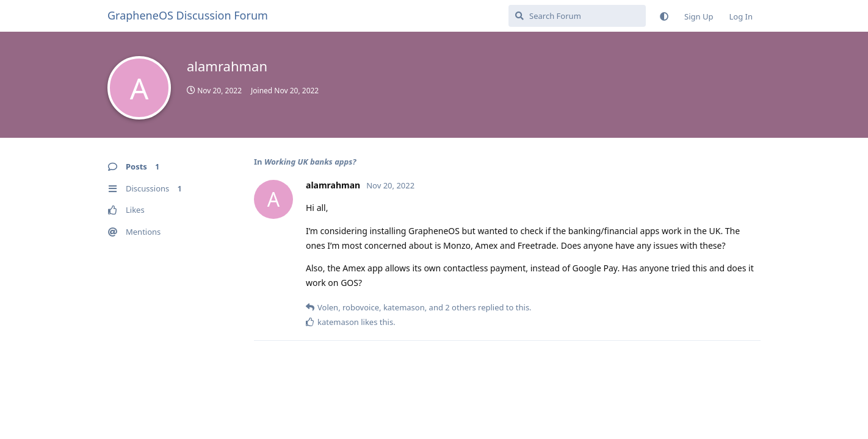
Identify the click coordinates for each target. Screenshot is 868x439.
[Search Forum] (577, 16)
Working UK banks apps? (310, 162)
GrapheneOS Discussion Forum (188, 15)
